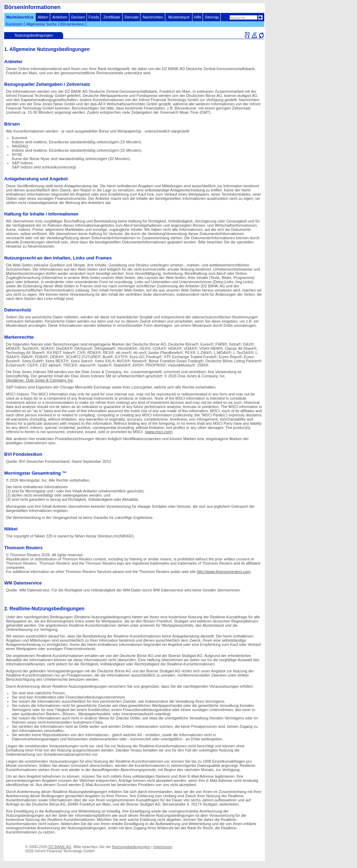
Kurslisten (14, 24)
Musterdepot (179, 17)
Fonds (94, 17)
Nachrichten (153, 17)
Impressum (163, 847)
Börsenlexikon (72, 24)
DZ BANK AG (60, 847)
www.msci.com (159, 432)
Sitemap (212, 17)
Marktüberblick (20, 17)
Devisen (78, 17)
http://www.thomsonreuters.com (223, 572)
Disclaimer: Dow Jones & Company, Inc (39, 380)
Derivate (132, 17)
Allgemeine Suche (41, 24)
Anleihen (60, 17)
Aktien (43, 17)
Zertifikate (112, 17)
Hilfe (198, 17)
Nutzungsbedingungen (131, 847)
